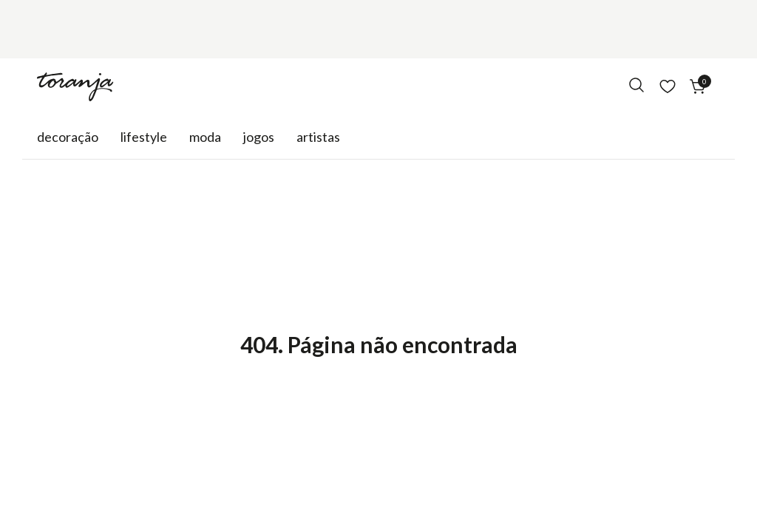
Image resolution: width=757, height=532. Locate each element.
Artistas (318, 137)
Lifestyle (144, 137)
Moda (205, 137)
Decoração (68, 137)
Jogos (259, 137)
